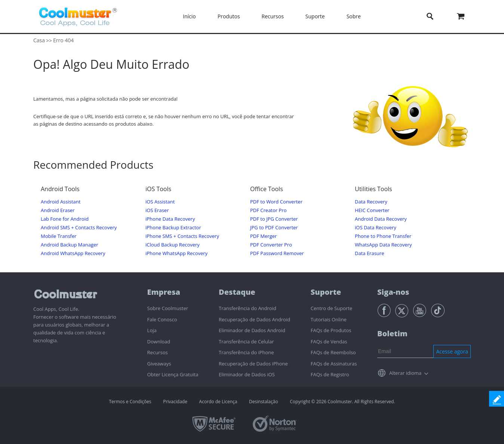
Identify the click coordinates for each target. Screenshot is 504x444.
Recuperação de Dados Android (254, 319)
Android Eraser (58, 210)
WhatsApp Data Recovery (383, 245)
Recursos (273, 16)
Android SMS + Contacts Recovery (79, 228)
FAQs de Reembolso (333, 352)
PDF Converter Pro (271, 245)
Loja (152, 330)
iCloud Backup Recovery (173, 245)
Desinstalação (264, 402)
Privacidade (175, 402)
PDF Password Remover (277, 253)
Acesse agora (452, 351)
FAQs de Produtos (331, 330)
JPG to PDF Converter (274, 228)
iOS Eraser (157, 210)
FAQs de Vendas (329, 342)
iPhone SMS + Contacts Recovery (182, 236)
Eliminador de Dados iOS (247, 374)
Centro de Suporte (331, 308)
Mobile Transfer (59, 236)
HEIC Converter (372, 210)
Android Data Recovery (381, 219)
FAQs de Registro (330, 374)
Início (189, 16)
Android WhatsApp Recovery (73, 253)
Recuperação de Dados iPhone (253, 364)
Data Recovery (371, 202)
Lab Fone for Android (65, 219)
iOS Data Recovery (376, 228)
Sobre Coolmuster (168, 308)
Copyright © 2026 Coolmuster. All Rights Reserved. (342, 402)
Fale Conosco (162, 319)
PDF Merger (263, 236)
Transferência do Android (248, 308)
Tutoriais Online (329, 319)
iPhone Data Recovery (170, 219)
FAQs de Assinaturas (334, 364)
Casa (39, 40)
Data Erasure (369, 253)
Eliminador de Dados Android (252, 330)
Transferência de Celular (246, 342)
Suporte (315, 16)
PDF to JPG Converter (274, 219)
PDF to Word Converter (276, 202)
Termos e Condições (130, 402)
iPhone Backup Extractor (173, 228)
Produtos (229, 16)
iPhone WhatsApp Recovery (176, 253)
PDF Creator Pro (268, 210)
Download (159, 342)
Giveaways (159, 364)
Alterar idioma (405, 373)
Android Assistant (61, 202)
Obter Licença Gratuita (173, 374)
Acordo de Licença (218, 402)
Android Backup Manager (70, 245)
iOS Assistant (160, 202)
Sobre (354, 16)
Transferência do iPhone (246, 352)
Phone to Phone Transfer (383, 236)
